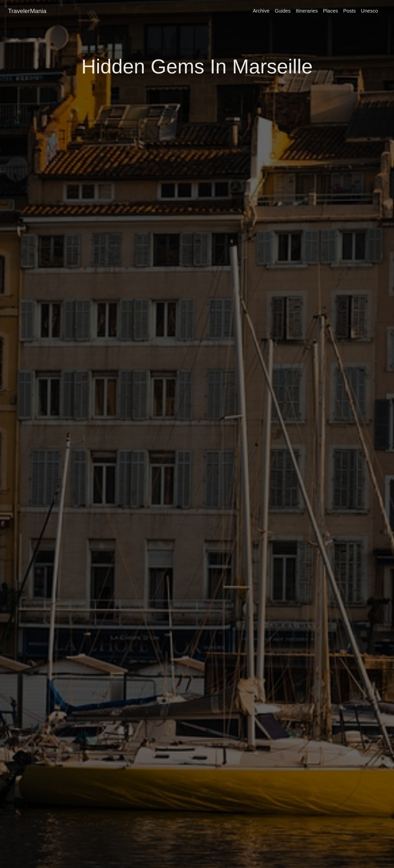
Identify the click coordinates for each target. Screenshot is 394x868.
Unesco (369, 11)
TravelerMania (27, 11)
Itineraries (307, 11)
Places (330, 11)
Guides (283, 11)
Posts (350, 11)
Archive (261, 11)
